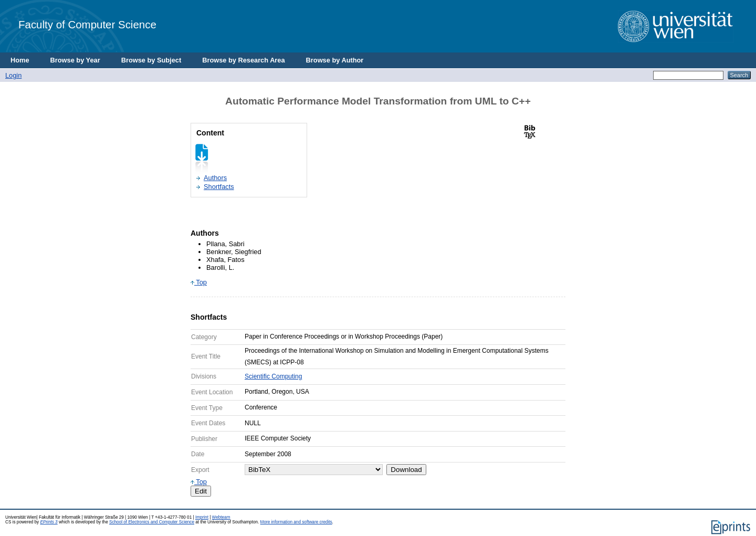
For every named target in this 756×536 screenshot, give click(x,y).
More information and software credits (296, 522)
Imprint (202, 517)
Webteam (221, 517)
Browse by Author (335, 60)
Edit (201, 491)
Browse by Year (75, 60)
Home (20, 60)
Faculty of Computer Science (87, 24)
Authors (215, 178)
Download (406, 470)
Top (199, 282)
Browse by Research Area (243, 60)
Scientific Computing (273, 376)
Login (13, 75)
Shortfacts (219, 187)
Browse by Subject (151, 60)
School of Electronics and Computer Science (152, 522)
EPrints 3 (49, 522)
